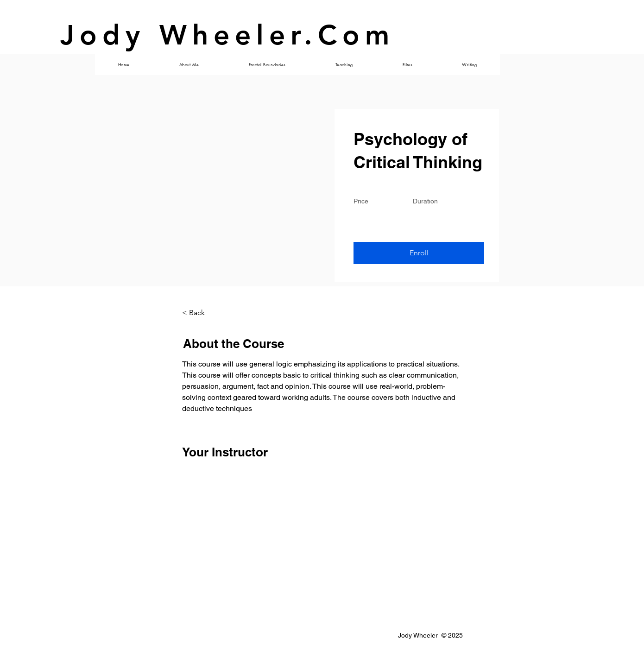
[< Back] (208, 313)
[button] (419, 253)
